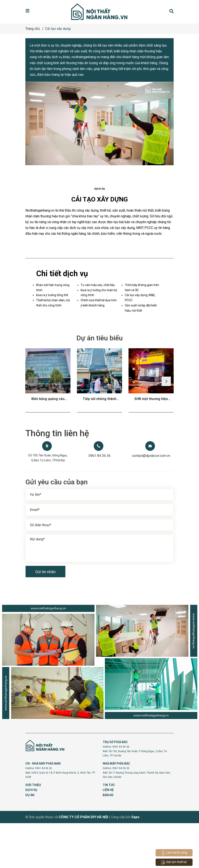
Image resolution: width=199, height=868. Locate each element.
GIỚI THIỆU (33, 830)
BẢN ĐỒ (108, 840)
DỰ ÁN (30, 840)
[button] (167, 426)
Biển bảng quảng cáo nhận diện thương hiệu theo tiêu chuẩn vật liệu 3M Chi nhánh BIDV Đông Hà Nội (48, 444)
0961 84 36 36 (99, 501)
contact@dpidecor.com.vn (151, 501)
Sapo (135, 862)
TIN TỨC (109, 830)
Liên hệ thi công (174, 853)
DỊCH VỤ (31, 835)
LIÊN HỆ (108, 835)
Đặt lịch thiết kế (174, 862)
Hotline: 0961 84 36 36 (116, 792)
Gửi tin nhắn (45, 617)
